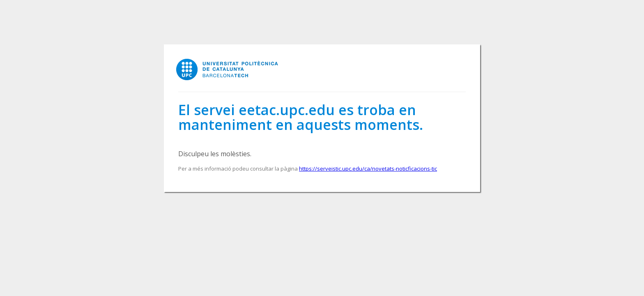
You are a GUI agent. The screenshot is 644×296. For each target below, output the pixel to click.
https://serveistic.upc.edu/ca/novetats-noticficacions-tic (368, 169)
